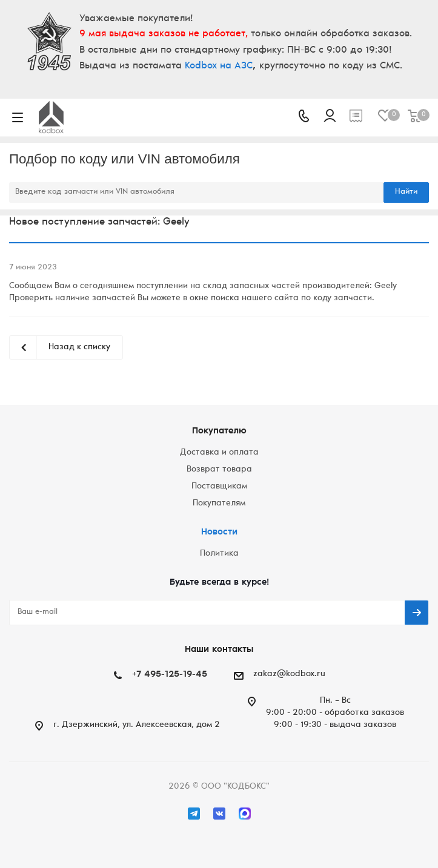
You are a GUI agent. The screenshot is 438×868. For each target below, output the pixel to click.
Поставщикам (219, 487)
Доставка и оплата (219, 453)
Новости (219, 532)
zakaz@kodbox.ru (289, 674)
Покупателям (219, 504)
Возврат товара (219, 470)
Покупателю (219, 431)
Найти (406, 192)
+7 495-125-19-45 (170, 675)
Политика (219, 554)
